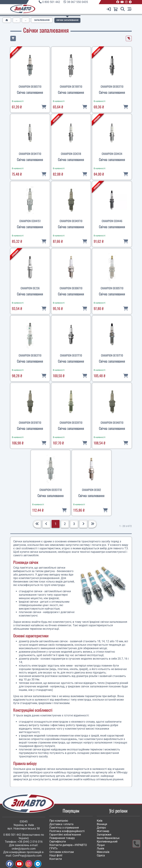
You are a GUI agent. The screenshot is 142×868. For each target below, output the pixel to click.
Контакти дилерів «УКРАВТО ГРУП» (68, 847)
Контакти (56, 859)
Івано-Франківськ (108, 838)
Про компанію (59, 821)
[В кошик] (44, 107)
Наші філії (56, 855)
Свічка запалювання (30, 92)
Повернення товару (62, 838)
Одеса (101, 855)
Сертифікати (58, 842)
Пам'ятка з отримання (64, 828)
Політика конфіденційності (67, 831)
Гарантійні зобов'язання (65, 835)
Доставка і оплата (61, 824)
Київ (100, 821)
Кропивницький (107, 842)
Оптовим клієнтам (62, 852)
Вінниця (102, 824)
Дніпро (101, 828)
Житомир (103, 831)
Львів (100, 848)
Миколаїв (103, 852)
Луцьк (101, 845)
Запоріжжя (104, 835)
